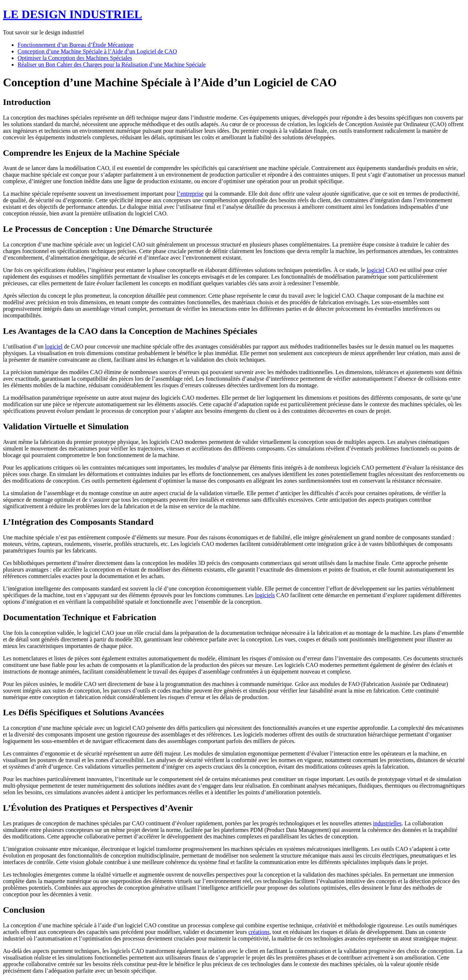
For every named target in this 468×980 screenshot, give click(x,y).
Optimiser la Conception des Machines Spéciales (75, 58)
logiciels (265, 595)
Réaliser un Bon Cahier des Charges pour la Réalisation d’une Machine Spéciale (112, 65)
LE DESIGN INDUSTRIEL (73, 14)
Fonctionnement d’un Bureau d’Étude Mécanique (76, 45)
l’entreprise (190, 194)
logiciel (375, 270)
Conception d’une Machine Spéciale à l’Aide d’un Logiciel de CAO (97, 51)
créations (259, 932)
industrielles (387, 823)
